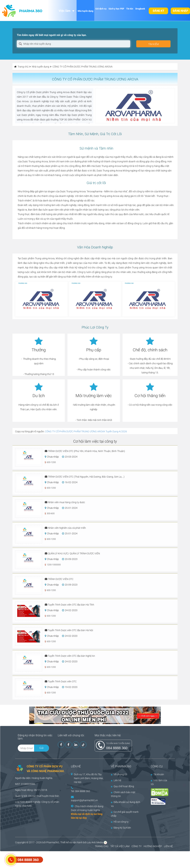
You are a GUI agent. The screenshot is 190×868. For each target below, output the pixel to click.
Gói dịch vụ (101, 9)
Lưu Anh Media (95, 842)
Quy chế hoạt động (122, 786)
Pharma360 (53, 842)
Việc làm (65, 11)
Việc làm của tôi (159, 782)
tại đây (83, 818)
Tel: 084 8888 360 (81, 791)
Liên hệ (116, 780)
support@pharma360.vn (84, 800)
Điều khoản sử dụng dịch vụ (126, 804)
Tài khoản (157, 774)
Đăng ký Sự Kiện (121, 828)
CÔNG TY (137, 846)
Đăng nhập (180, 11)
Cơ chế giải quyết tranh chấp (125, 814)
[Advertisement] (64, 859)
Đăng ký (158, 11)
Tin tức (130, 9)
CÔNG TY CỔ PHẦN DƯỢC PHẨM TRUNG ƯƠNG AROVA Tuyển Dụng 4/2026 (86, 431)
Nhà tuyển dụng (85, 11)
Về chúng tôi (119, 774)
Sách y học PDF (116, 9)
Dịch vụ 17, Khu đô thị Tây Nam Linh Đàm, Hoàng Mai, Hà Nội (89, 778)
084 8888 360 (117, 748)
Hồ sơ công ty (120, 822)
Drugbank (140, 9)
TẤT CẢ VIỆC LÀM (120, 846)
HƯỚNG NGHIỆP (153, 846)
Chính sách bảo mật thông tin (123, 794)
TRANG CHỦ (102, 846)
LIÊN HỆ (168, 846)
